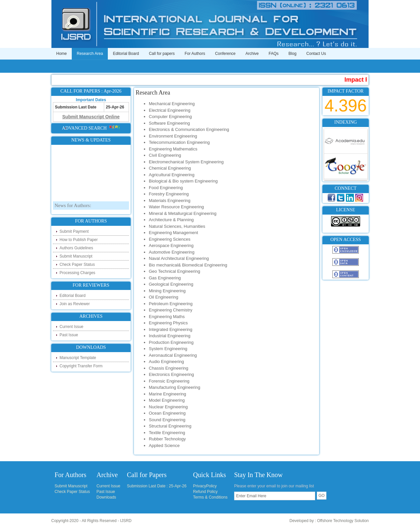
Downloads (106, 497)
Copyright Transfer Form (81, 366)
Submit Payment (74, 231)
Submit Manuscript (76, 256)
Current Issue (71, 327)
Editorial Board (126, 54)
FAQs (273, 54)
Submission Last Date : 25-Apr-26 (157, 486)
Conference (225, 54)
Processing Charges (77, 273)
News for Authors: (73, 207)
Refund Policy (205, 492)
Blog (292, 54)
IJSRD (126, 521)
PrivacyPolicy (205, 486)
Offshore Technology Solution (343, 521)
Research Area (90, 54)
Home (62, 54)
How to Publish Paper (79, 240)
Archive (252, 54)
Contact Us (316, 54)
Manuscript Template (78, 358)
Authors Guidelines (76, 248)
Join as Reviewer (75, 304)
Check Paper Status (77, 264)
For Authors (195, 54)
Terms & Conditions (210, 497)
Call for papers (162, 54)
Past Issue (69, 335)
